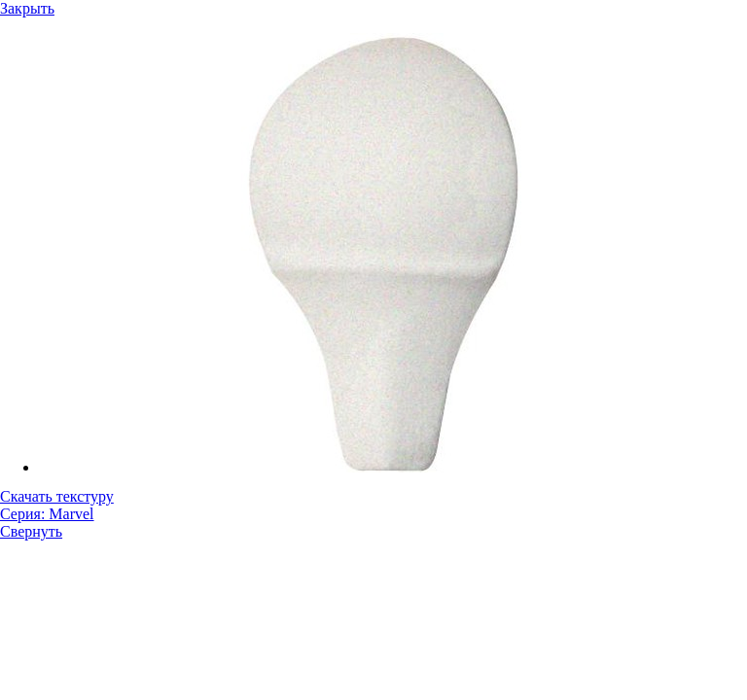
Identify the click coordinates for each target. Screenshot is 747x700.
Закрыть (27, 8)
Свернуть (31, 531)
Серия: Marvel (47, 514)
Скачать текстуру (57, 496)
